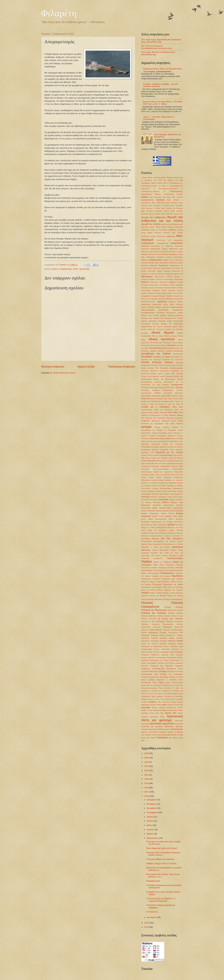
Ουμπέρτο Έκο (156, 553)
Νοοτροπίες (157, 544)
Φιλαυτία (153, 705)
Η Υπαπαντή (152, 912)
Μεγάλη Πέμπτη (167, 514)
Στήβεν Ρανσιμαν (154, 652)
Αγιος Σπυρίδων (155, 214)
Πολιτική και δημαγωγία (154, 610)
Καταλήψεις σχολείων (158, 447)
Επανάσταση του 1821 (151, 385)
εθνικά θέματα (163, 332)
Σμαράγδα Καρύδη (176, 644)
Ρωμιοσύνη (170, 635)
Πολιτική (147, 603)
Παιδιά (162, 565)
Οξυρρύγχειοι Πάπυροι (168, 550)
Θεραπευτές (156, 421)
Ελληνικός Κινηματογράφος (172, 368)
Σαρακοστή (145, 638)
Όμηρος (155, 550)
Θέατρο (180, 415)
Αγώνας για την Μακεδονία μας (172, 224)
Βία (182, 274)
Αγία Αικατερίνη (156, 197)
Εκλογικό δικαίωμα (165, 351)
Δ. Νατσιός (153, 299)
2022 (147, 770)
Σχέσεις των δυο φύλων (159, 677)
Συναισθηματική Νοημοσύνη (164, 669)
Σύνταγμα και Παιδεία (175, 671)
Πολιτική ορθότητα (149, 616)
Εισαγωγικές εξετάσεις (159, 345)
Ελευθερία (147, 357)
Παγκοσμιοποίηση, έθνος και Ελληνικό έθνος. (163, 69)
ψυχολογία (166, 735)
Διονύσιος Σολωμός (157, 321)
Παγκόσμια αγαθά (176, 556)
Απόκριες (169, 257)
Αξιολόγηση (151, 257)
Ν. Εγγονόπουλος (155, 536)
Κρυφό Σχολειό (155, 477)
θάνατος (173, 415)
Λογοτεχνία (163, 499)
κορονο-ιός (158, 472)
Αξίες (143, 257)
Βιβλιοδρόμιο (147, 276)
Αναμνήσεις (177, 243)
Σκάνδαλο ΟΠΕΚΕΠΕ (168, 641)
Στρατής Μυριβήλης (176, 652)
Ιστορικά (157, 427)
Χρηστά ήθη (84, 269)
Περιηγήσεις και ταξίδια (173, 584)
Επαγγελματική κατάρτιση (151, 382)
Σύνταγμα (163, 671)
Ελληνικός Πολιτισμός (150, 371)
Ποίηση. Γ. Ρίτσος (169, 593)
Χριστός (167, 729)
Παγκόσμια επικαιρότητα (152, 558)
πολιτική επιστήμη (174, 607)
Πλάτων (160, 590)
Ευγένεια (180, 390)
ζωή (172, 401)
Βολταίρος (152, 279)
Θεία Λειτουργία (159, 418)
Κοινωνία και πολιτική (165, 461)
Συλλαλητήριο (161, 658)
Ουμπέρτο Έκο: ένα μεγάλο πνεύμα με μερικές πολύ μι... (163, 854)
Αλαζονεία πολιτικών (162, 233)
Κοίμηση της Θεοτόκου (159, 458)
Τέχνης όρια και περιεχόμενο (152, 685)
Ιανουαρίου (152, 917)
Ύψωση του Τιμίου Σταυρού (172, 702)
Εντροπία (169, 376)
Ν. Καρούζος (175, 536)
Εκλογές (170, 348)
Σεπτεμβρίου (153, 812)
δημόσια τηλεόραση (162, 307)
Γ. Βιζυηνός (153, 282)
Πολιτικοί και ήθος (148, 621)
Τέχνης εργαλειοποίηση (174, 683)
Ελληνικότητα (164, 371)
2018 (147, 788)
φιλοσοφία (146, 707)
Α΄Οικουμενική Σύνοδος (173, 194)
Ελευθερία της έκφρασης (162, 357)
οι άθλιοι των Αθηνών (161, 547)
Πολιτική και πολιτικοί (154, 613)
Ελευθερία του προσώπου (173, 360)
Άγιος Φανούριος (167, 214)
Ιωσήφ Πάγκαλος (174, 433)
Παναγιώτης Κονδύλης (166, 568)
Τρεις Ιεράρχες (157, 696)
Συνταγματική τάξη (150, 674)
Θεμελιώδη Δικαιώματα (174, 418)
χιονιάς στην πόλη (156, 713)
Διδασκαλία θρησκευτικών (166, 313)
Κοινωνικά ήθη (152, 463)
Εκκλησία (171, 345)
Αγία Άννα (167, 197)
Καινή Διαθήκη (165, 438)
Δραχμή (175, 327)
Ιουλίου (150, 817)
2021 (147, 775)
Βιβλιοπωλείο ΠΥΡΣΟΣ (164, 277)
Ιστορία (146, 427)
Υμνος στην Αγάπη (176, 699)
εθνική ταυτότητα (162, 339)
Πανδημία (179, 568)
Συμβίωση (145, 660)
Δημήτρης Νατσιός (176, 302)
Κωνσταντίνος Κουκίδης (150, 489)
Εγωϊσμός (145, 333)
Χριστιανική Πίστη (157, 717)
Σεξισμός (180, 638)
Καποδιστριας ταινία (176, 441)
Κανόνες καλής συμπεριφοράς (158, 441)
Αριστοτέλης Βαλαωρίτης (168, 263)
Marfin (153, 738)
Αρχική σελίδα (86, 367)
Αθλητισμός (179, 227)
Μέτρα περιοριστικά (160, 525)
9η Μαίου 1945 (161, 183)
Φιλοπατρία (179, 705)
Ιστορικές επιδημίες (171, 427)
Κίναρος (144, 455)
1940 (160, 180)
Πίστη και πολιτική (149, 590)
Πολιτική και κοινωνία (175, 610)
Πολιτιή (144, 599)
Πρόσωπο (167, 630)
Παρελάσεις (156, 579)
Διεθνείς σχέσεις (147, 315)
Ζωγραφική (165, 401)
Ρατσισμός (145, 635)
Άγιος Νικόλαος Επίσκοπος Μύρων (155, 211)
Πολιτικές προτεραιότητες (173, 599)
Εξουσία (180, 379)
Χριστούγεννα (177, 729)
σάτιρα (172, 638)
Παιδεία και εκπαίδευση (162, 562)
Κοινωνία (152, 461)
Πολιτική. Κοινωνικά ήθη (151, 619)
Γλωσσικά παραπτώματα (163, 293)
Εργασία (161, 388)
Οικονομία (146, 550)
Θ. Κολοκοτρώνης (154, 415)
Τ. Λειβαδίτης (172, 680)
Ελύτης (153, 374)
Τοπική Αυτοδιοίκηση (170, 694)
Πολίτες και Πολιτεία (175, 596)
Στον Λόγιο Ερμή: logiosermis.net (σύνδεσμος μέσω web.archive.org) (161, 41)
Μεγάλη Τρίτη (171, 516)
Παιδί (155, 565)
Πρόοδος (180, 624)
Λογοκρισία (154, 500)
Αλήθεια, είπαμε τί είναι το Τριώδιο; (162, 863)
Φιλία (76, 269)
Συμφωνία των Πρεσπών (162, 666)
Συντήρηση (145, 677)
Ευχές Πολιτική (173, 399)
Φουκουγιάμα (171, 708)
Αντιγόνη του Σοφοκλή (161, 252)
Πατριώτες (145, 582)
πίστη (165, 587)
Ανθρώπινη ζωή (147, 252)
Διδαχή (180, 313)
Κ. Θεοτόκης (161, 436)
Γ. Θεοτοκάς (162, 282)
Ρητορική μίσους (158, 635)
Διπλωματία (178, 321)
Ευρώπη (145, 398)
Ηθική (174, 407)
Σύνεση (180, 669)
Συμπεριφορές (152, 663)
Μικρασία (180, 525)
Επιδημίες (166, 385)
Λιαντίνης (145, 497)
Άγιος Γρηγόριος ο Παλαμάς (159, 206)
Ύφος (159, 702)
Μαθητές (166, 502)
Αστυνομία (152, 271)
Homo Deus (146, 738)
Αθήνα (158, 227)
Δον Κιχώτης (158, 327)
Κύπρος (161, 480)
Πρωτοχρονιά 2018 (176, 633)
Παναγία (180, 565)
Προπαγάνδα (146, 627)
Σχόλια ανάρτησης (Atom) (64, 373)
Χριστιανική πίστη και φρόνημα (162, 718)
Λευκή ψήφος (164, 494)
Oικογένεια (162, 737)
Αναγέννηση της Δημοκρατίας (170, 240)
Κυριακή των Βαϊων (175, 486)
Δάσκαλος (169, 299)
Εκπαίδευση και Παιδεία (156, 354)
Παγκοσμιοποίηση (175, 558)
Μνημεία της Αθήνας (149, 528)
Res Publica (173, 738)
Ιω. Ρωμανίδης (170, 430)
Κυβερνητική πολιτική (149, 480)
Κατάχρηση (146, 450)
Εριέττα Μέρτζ (170, 388)
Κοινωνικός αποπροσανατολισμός (155, 469)
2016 (147, 796)
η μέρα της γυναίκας (156, 404)
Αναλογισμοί (148, 243)
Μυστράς (180, 533)
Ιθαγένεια (180, 424)
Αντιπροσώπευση (155, 254)
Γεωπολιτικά (159, 288)
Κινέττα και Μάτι (153, 455)
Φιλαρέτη (59, 13)
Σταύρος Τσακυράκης (162, 649)
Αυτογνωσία (176, 271)
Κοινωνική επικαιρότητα (160, 466)
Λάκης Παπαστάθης (169, 491)
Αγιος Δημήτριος (177, 206)
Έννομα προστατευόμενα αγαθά (153, 376)
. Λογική (144, 178)
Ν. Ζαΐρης (166, 536)
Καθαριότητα (154, 438)
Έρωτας (179, 387)
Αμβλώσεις (171, 236)
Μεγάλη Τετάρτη (158, 516)
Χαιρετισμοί (173, 710)
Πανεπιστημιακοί (153, 573)
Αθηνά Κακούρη (167, 227)
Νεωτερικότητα (146, 541)
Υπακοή (144, 702)
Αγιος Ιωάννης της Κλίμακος (172, 208)
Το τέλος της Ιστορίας (155, 694)
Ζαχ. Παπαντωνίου (154, 401)
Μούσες (172, 530)
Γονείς (180, 293)
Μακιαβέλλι (157, 505)
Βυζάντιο (145, 282)
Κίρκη (175, 455)
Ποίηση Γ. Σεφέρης (156, 593)
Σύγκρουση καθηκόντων (150, 655)
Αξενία (181, 254)
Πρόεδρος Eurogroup (150, 624)
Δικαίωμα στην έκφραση (150, 318)
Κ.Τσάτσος (145, 439)
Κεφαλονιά (179, 450)
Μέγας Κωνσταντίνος (157, 519)
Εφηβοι (144, 401)
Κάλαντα (175, 439)
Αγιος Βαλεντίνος (158, 203)
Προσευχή (157, 627)
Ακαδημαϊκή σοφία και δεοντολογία (154, 230)
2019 (147, 783)
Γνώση (175, 293)
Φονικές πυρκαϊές (158, 708)
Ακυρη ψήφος (147, 233)
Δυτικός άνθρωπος (148, 329)
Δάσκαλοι (161, 299)
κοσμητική (145, 475)
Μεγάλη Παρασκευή (150, 513)
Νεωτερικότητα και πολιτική (164, 541)
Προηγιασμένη (168, 624)
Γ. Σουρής (179, 282)
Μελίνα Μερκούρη (176, 519)
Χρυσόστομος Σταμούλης (157, 732)
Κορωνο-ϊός (179, 472)
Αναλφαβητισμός (163, 243)
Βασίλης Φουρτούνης (172, 274)
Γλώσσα (150, 293)
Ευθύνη (158, 393)
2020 (147, 779)
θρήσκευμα (166, 421)
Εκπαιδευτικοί (178, 354)
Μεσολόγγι (145, 522)
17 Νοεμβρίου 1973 (149, 180)
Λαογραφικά (146, 494)
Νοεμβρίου (152, 804)
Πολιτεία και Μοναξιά (158, 596)
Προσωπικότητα (155, 630)
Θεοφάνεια (146, 421)
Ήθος (175, 412)
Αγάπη (55, 269)
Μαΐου (150, 825)
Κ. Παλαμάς (170, 436)
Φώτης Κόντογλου (160, 710)
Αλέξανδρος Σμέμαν (149, 236)
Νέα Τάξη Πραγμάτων (172, 539)
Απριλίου (151, 830)
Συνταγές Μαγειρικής (150, 671)
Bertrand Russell (177, 735)
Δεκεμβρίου (152, 800)
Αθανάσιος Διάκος (148, 227)
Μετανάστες (179, 522)
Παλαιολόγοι (170, 565)
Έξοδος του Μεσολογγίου (164, 379)
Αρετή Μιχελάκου (176, 260)
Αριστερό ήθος (154, 263)
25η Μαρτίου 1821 (171, 180)
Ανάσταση (145, 246)
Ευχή (181, 399)
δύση (181, 327)
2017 (147, 792)
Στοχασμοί (164, 652)
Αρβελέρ (166, 260)
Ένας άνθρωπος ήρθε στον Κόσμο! (162, 848)
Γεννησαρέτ (164, 285)
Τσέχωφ (144, 699)
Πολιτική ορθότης (175, 613)
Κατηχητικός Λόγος (167, 450)
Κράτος (152, 475)
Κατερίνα (155, 450)
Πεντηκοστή (157, 584)
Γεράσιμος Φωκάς (148, 288)
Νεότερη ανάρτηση (53, 367)
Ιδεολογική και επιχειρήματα (152, 424)
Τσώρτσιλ (151, 699)
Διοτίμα (170, 321)
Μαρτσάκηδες (178, 508)
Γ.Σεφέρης (145, 285)
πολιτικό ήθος (168, 619)
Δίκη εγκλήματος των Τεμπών (172, 318)
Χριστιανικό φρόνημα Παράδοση (153, 729)
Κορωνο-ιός (168, 472)
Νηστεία (180, 541)
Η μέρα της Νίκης (173, 404)
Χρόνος (144, 732)
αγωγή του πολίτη (151, 224)
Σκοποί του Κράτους (150, 644)
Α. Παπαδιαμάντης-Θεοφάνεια (166, 189)
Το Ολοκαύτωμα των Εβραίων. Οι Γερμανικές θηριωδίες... (161, 900)
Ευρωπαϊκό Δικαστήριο (173, 393)
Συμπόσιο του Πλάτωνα (166, 663)
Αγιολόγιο (160, 200)
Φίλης (159, 705)
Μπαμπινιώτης (155, 533)
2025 (147, 758)
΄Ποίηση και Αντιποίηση (175, 178)
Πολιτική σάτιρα (177, 616)
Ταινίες (155, 683)
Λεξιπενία (155, 494)
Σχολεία (151, 680)
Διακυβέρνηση (178, 310)
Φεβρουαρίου (153, 838)
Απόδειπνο (161, 257)
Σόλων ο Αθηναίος (171, 646)
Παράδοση (177, 576)
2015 (147, 923)
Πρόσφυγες (167, 627)
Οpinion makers (162, 556)
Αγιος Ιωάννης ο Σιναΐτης (151, 208)
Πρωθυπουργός (177, 630)
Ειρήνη (175, 343)
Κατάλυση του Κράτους (175, 447)
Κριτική (173, 475)
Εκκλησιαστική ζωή (158, 348)
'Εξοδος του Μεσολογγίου (157, 178)
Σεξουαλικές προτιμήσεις (150, 641)
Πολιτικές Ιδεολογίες (155, 599)
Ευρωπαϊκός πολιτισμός (151, 396)
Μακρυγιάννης (169, 505)
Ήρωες (144, 415)
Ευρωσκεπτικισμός (156, 399)
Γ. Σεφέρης (171, 282)
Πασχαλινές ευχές (168, 579)
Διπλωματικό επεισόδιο (150, 324)
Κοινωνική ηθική (177, 466)
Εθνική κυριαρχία (171, 336)
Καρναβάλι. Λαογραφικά (151, 444)
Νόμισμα (144, 544)
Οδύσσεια (145, 547)
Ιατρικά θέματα (177, 421)
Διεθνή (157, 315)
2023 (147, 766)
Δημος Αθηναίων (176, 304)
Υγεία (167, 699)
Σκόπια (180, 641)
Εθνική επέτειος (158, 336)
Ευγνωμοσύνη (146, 393)
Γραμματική (146, 296)
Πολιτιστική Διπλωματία (174, 621)
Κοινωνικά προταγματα (167, 464)
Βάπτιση (161, 274)
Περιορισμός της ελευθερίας (152, 587)
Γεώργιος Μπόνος (170, 288)
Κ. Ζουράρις (151, 436)
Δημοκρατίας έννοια (160, 304)
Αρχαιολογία (164, 265)
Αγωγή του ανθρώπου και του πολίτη (162, 219)
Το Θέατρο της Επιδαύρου (160, 691)
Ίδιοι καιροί (170, 424)
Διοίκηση (144, 321)
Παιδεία (147, 561)
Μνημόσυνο (162, 527)
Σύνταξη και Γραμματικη (171, 674)
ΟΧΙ (153, 556)
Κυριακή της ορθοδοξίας (168, 483)
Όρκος (181, 550)
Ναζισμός (155, 539)
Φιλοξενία (171, 705)
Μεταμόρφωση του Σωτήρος (162, 522)
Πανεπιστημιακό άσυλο (161, 570)
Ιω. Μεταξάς (158, 430)
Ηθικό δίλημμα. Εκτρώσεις (158, 412)
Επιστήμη (145, 387)
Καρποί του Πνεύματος (173, 444)
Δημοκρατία (146, 304)
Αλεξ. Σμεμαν (177, 233)
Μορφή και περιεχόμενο (157, 530)
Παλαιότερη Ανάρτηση (122, 367)
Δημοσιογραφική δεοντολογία (155, 310)
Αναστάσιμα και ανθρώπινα (162, 246)
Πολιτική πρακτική (164, 616)
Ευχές (165, 399)
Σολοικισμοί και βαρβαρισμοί (152, 646)
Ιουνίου (150, 821)
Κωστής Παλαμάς (148, 491)
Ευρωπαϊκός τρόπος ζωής (172, 396)
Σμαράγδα (163, 644)
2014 (147, 927)
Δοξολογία (167, 327)
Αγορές (177, 214)
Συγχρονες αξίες (167, 655)
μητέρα (172, 524)
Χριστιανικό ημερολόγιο (162, 723)
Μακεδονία (146, 505)
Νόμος (150, 544)
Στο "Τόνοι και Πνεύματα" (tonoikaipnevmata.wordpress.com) (157, 47)
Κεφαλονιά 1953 (148, 452)
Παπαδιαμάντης (167, 573)
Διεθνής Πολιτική (167, 315)
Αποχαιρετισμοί (66, 269)
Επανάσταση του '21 (174, 382)
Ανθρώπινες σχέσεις (159, 249)
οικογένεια (178, 547)
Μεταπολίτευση (147, 525)
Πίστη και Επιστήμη (175, 587)
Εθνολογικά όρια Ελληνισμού (161, 343)
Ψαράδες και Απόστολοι (153, 735)
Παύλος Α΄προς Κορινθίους (159, 582)
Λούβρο (172, 500)
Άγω (181, 214)
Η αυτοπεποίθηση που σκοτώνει (160, 859)
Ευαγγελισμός (168, 390)
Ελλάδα (145, 362)
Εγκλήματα (160, 329)
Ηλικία (181, 412)
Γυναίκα (169, 296)
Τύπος (157, 699)
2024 (147, 762)
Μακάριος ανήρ (177, 502)
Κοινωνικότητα (178, 469)
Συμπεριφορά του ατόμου (159, 660)
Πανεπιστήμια (147, 570)
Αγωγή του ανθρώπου (154, 217)
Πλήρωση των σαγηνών (173, 590)
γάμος (157, 285)
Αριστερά (145, 263)
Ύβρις (162, 699)
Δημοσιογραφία (177, 307)
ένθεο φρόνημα (177, 374)
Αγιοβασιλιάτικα (147, 200)
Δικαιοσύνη (179, 315)
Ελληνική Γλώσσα (162, 362)
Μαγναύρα (157, 502)
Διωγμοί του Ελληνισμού (172, 324)
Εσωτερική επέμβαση (150, 390)
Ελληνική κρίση (170, 365)
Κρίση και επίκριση (162, 475)
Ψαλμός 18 (172, 732)
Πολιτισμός (160, 621)
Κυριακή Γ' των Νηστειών (150, 483)
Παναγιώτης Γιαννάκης (149, 568)
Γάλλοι (151, 285)
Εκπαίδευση (178, 351)
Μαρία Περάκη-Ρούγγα (162, 508)
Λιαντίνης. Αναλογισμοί (158, 497)
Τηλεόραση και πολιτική (171, 685)
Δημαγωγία (162, 301)
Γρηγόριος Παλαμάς (158, 296)
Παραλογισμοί (146, 579)
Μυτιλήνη (145, 536)
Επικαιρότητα (177, 385)
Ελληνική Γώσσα (157, 365)
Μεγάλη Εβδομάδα (176, 511)
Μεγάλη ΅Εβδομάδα (148, 511)
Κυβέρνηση (178, 477)
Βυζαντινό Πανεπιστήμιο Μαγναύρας (170, 279)
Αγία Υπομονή (177, 197)
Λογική (170, 497)
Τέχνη (161, 682)
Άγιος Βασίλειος (172, 203)
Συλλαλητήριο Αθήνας (175, 658)
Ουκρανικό (145, 553)
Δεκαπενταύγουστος (148, 302)
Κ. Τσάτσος (179, 436)
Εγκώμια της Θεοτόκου (174, 329)
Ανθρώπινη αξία (176, 249)
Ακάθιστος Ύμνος (176, 230)
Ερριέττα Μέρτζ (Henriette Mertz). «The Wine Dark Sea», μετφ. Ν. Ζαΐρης (163, 103)
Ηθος (170, 412)
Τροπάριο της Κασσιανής (174, 696)
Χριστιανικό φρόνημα (174, 726)
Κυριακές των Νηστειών (174, 480)
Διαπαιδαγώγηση (148, 313)
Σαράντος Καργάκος (159, 638)
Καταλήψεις (146, 447)
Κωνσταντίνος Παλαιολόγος (172, 488)
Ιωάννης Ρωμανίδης (159, 433)
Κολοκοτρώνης (146, 472)
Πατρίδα (180, 579)
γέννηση (180, 285)
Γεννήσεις (172, 285)
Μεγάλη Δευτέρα (162, 511)
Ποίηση (145, 593)
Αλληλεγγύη (161, 236)
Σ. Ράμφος (179, 635)
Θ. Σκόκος (165, 415)
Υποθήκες (152, 702)
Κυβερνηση (167, 477)
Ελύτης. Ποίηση (164, 374)
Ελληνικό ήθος (153, 368)
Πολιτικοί (179, 619)
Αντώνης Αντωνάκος (170, 254)
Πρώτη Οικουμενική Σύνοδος (154, 633)
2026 (147, 753)
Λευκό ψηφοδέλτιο (176, 494)
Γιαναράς (156, 290)
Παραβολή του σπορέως (161, 576)
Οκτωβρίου (152, 808)
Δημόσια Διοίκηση (148, 307)
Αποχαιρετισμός (153, 881)
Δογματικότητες (147, 327)
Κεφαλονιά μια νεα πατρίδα (169, 452)
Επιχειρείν (154, 387)
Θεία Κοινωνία (147, 418)
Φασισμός (145, 705)
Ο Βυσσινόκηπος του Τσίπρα (172, 544)
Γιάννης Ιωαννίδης (168, 290)
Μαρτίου (151, 834)
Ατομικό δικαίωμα (164, 271)
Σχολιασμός (160, 680)
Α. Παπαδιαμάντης (174, 183)
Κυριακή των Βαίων (159, 486)
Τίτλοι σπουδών (165, 688)
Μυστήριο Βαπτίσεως (168, 533)
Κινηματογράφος (166, 455)
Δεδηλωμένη (178, 299)
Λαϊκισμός (158, 491)
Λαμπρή (180, 491)
